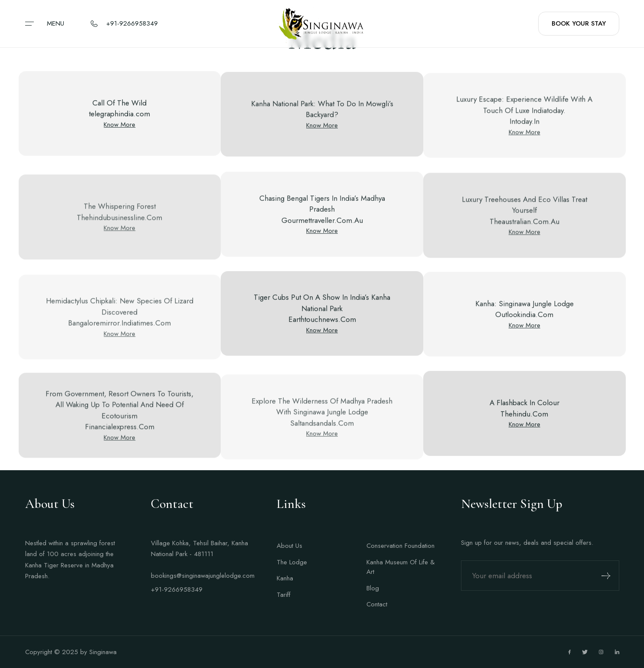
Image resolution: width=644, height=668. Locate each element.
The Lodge (292, 562)
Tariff (284, 595)
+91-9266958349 (177, 589)
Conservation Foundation (400, 546)
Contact (377, 604)
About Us (289, 546)
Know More (119, 126)
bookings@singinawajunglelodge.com (201, 576)
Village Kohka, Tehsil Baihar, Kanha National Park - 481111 (199, 549)
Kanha (285, 578)
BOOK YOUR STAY (579, 23)
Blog (373, 588)
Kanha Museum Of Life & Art (400, 567)
